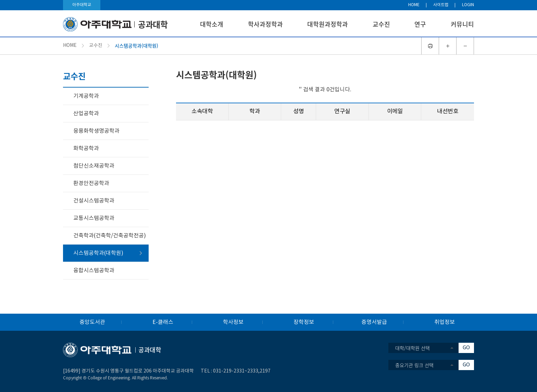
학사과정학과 (265, 24)
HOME (414, 5)
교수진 (381, 24)
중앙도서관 (92, 322)
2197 (265, 371)
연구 (420, 24)
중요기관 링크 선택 (414, 365)
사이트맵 (441, 5)
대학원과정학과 (328, 24)
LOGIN (468, 5)
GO (466, 348)
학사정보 (233, 322)
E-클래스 (163, 322)
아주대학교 (82, 5)
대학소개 (212, 24)
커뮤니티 (462, 24)
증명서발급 (374, 322)
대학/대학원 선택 (413, 348)
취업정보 (445, 322)
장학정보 (304, 322)
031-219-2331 (229, 371)
